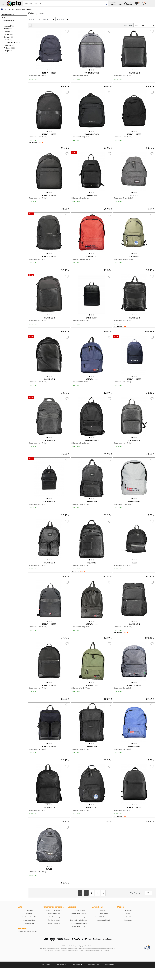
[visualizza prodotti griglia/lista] (30, 26)
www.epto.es (62, 977)
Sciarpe (8, 51)
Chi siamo (29, 923)
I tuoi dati (104, 923)
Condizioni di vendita (29, 929)
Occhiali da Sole (12, 42)
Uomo (7, 9)
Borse (8, 29)
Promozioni (128, 932)
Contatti (29, 926)
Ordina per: (129, 25)
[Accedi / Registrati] (128, 4)
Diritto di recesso (79, 923)
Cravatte (8, 37)
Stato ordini (104, 926)
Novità (128, 929)
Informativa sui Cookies (79, 936)
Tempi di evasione (54, 926)
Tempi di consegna (54, 932)
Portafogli (10, 48)
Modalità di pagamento (54, 923)
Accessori (9, 26)
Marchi (128, 926)
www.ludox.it (109, 977)
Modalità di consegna (54, 929)
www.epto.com (94, 977)
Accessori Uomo (19, 9)
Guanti (8, 40)
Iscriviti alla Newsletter (104, 929)
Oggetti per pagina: (138, 905)
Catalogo (128, 923)
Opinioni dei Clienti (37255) (27, 943)
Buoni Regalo (29, 936)
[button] (47, 70)
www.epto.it (46, 977)
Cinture (8, 34)
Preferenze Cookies (79, 939)
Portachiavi (9, 45)
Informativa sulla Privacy (79, 932)
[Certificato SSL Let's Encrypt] (147, 959)
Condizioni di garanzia (79, 926)
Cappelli (9, 31)
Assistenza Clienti (104, 932)
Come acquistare (29, 932)
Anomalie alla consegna (79, 929)
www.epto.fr (78, 977)
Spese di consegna (54, 936)
